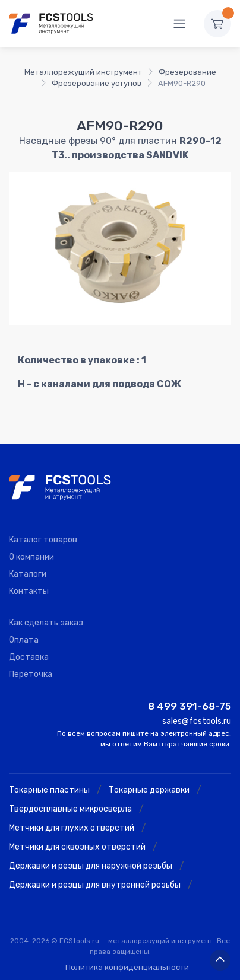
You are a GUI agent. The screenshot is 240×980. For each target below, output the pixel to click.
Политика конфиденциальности (127, 967)
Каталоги (28, 574)
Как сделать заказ (46, 623)
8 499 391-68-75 (190, 706)
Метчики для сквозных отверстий (77, 847)
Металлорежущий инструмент (83, 72)
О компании (31, 557)
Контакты (29, 591)
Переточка (31, 674)
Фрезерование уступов (97, 83)
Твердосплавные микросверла (70, 809)
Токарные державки (149, 790)
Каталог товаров (43, 540)
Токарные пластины (49, 790)
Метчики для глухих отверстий (72, 828)
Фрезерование (187, 72)
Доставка (29, 657)
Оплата (24, 640)
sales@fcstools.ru (197, 721)
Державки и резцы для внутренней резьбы (95, 885)
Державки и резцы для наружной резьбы (91, 866)
